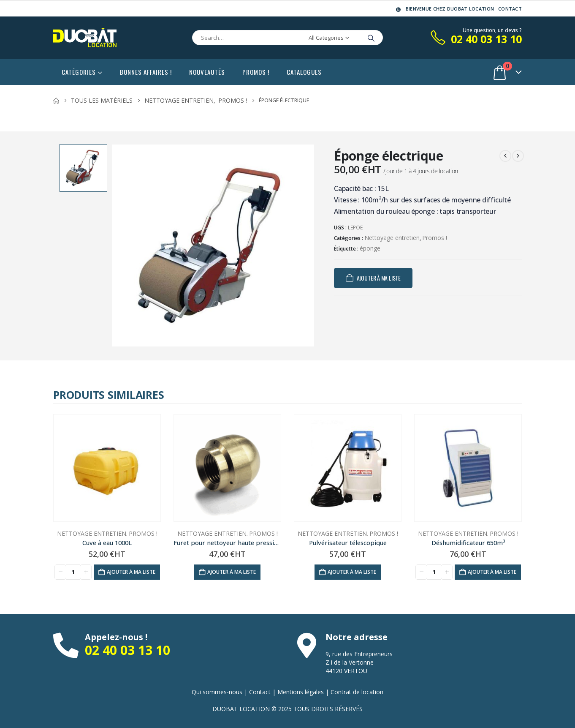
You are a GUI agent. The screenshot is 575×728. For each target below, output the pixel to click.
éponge (370, 248)
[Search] (371, 38)
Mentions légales (301, 692)
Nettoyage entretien (392, 238)
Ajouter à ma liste (379, 278)
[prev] (505, 156)
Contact (510, 9)
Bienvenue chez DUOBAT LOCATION (444, 9)
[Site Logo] (85, 38)
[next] (518, 156)
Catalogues (304, 72)
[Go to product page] (107, 468)
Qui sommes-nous (217, 692)
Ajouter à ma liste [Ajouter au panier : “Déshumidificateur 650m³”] (492, 572)
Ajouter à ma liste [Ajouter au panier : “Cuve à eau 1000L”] (131, 572)
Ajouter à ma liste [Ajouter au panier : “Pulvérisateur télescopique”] (352, 572)
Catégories (79, 72)
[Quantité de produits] (73, 572)
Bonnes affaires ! (146, 72)
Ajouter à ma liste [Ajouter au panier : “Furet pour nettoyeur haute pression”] (232, 572)
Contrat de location (357, 692)
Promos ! (256, 72)
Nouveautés (207, 72)
